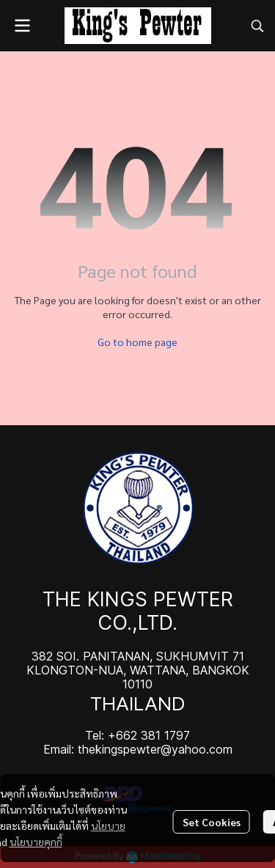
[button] (257, 26)
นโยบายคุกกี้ (36, 842)
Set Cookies (212, 822)
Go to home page (137, 342)
